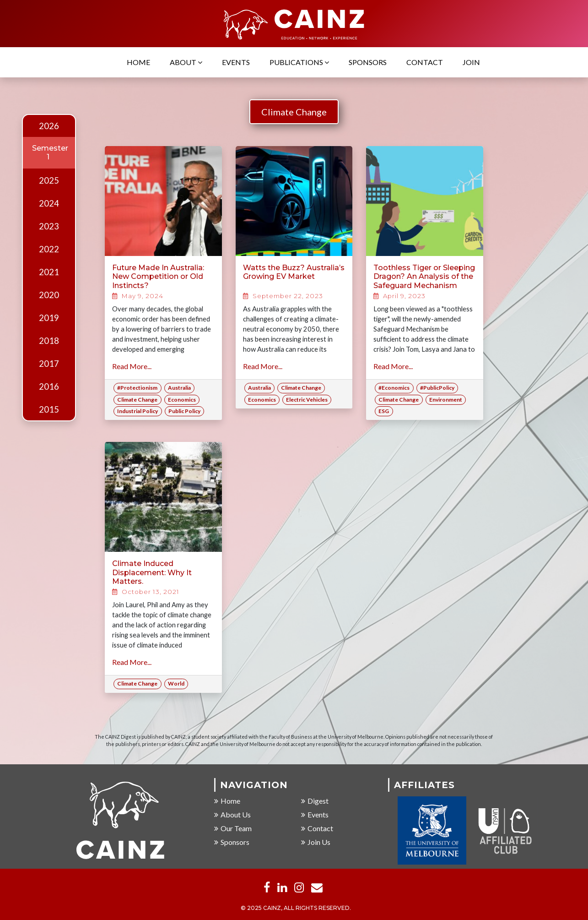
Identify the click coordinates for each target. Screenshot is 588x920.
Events (236, 63)
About (186, 63)
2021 (49, 272)
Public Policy (184, 411)
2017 (49, 364)
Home (138, 63)
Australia (179, 388)
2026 (49, 126)
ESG (384, 411)
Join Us (316, 842)
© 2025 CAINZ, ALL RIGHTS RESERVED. (296, 909)
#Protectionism (137, 388)
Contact (425, 63)
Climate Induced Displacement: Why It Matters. (152, 572)
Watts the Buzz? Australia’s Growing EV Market (294, 272)
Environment (446, 400)
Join (471, 63)
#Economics (394, 388)
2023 (49, 226)
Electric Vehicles (307, 400)
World (176, 683)
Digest (315, 801)
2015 (49, 409)
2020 (49, 295)
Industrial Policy (138, 411)
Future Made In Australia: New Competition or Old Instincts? (158, 276)
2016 (49, 387)
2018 (49, 341)
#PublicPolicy (437, 388)
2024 (49, 203)
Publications (299, 63)
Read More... (132, 366)
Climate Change (294, 112)
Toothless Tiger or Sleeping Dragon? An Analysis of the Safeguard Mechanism (424, 276)
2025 (49, 180)
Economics (182, 400)
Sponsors (368, 63)
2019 (49, 318)
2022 (49, 249)
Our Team (233, 829)
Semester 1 (50, 152)
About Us (232, 815)
